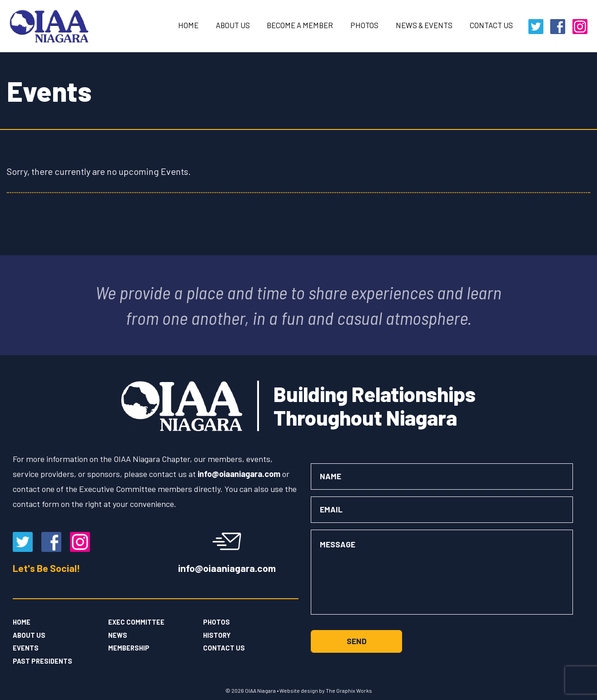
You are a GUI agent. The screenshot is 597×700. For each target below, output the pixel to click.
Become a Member (300, 25)
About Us (233, 25)
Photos (364, 25)
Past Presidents (42, 661)
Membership (129, 648)
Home (188, 25)
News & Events (424, 25)
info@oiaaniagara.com (227, 568)
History (217, 635)
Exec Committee (136, 622)
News (118, 635)
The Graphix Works (349, 690)
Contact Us (491, 25)
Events (26, 648)
